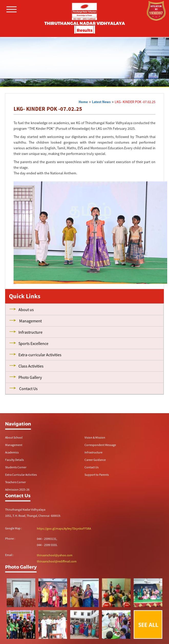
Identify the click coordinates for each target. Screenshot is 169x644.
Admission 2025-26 (17, 489)
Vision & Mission (95, 437)
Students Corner (16, 467)
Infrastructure (93, 452)
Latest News (101, 102)
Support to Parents (97, 475)
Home (83, 102)
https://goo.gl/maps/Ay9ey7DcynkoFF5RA (64, 528)
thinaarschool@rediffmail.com (57, 561)
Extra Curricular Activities (21, 475)
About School (14, 437)
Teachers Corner (15, 482)
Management (14, 445)
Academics (12, 452)
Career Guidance (95, 460)
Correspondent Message (100, 445)
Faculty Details (14, 460)
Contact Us (92, 467)
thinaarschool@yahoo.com (55, 555)
